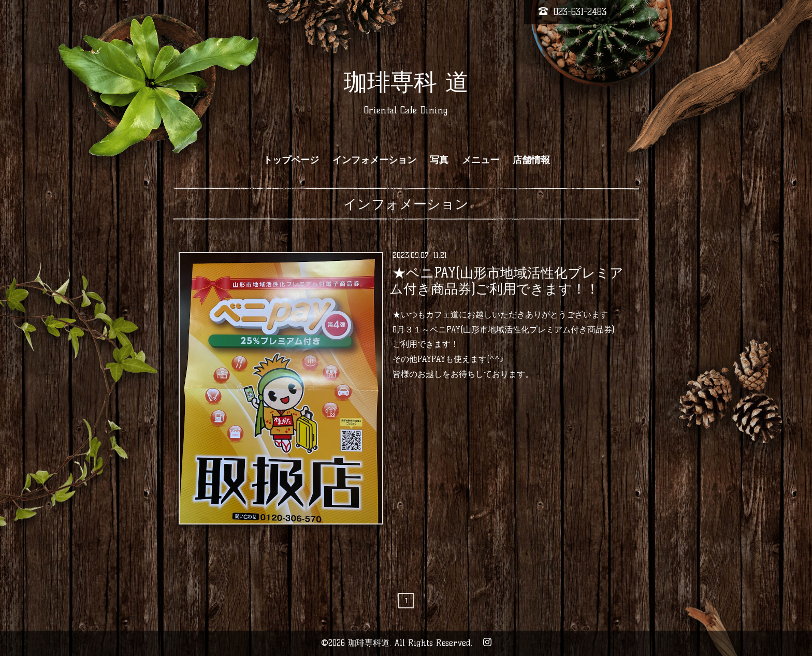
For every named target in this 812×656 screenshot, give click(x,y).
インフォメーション (374, 160)
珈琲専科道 (369, 643)
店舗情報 (531, 160)
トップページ (291, 160)
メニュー (481, 160)
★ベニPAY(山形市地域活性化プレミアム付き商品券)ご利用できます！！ (506, 280)
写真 (439, 160)
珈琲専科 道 (406, 82)
